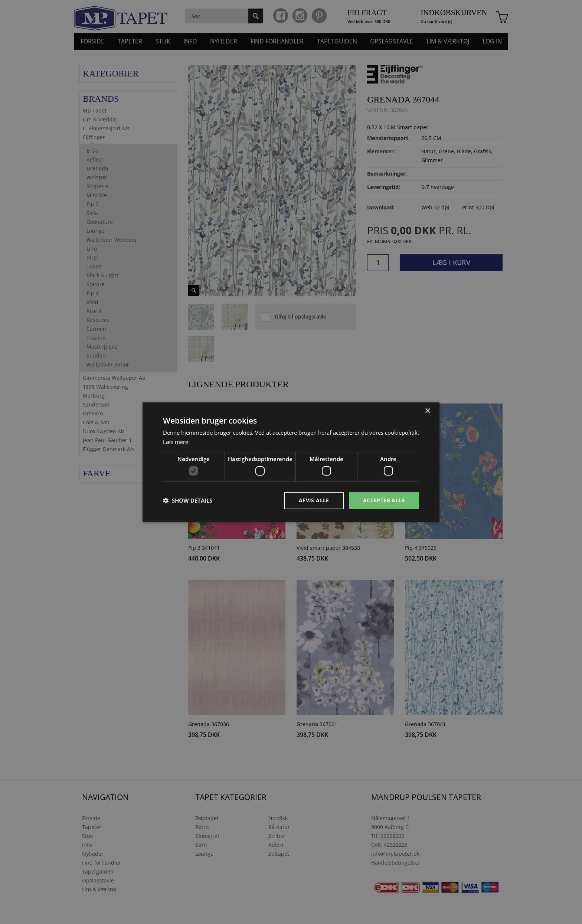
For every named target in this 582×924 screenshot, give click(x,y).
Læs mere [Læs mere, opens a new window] (176, 442)
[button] (188, 500)
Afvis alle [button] (314, 500)
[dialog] (291, 462)
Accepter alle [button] (384, 500)
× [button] (427, 411)
